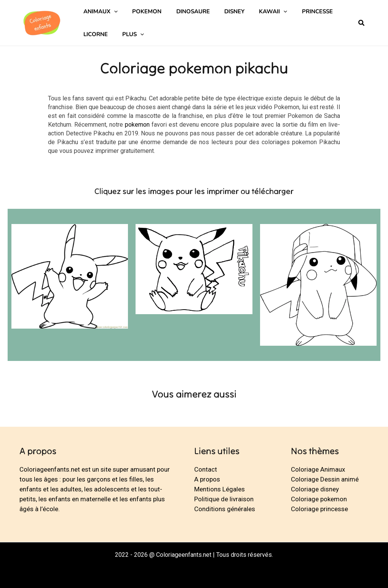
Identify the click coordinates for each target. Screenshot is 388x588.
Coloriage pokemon (319, 499)
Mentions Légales (220, 489)
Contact (206, 469)
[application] (113, 11)
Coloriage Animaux (318, 469)
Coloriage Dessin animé (325, 479)
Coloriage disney (315, 489)
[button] (362, 24)
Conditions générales (225, 509)
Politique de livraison (224, 499)
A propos (207, 479)
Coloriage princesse (319, 509)
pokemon (137, 125)
